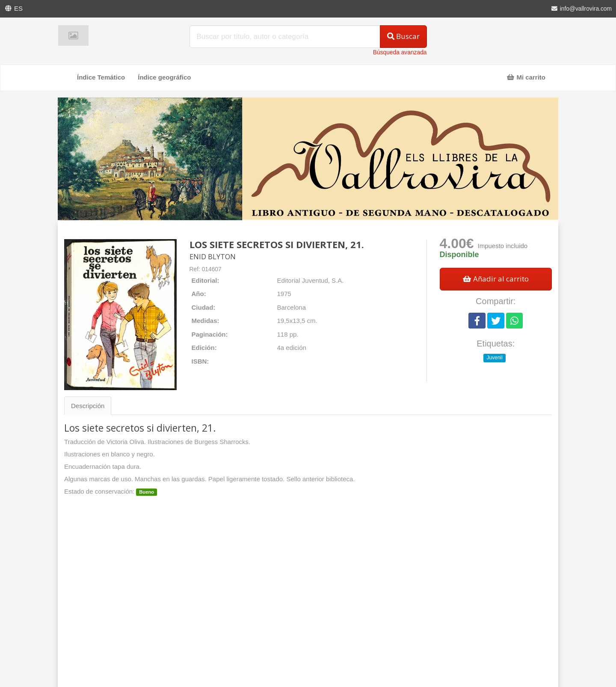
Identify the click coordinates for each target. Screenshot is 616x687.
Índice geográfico (164, 77)
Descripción (88, 406)
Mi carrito (526, 77)
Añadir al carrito (496, 279)
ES (18, 8)
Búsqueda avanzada (400, 52)
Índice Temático (101, 77)
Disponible (459, 255)
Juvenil (495, 358)
